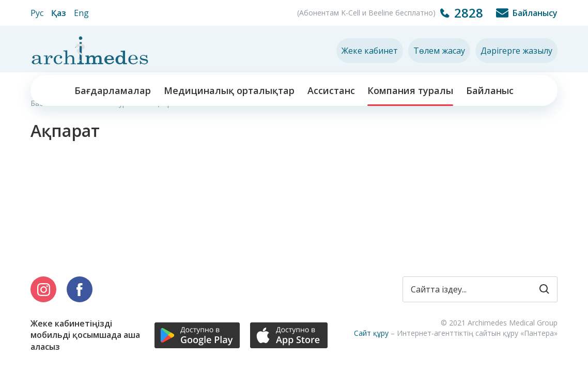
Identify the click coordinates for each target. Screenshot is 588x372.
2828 (469, 13)
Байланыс (490, 90)
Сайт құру (371, 333)
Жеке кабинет (370, 51)
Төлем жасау (439, 51)
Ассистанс (331, 90)
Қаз (59, 13)
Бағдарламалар (113, 90)
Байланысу (535, 13)
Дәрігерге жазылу (516, 51)
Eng (81, 13)
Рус (37, 13)
